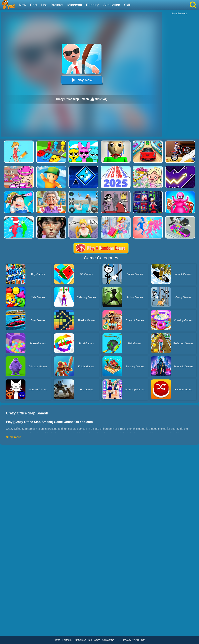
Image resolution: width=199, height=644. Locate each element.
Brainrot (57, 5)
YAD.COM (140, 640)
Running (93, 5)
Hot (44, 5)
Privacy (127, 640)
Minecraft (75, 5)
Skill (127, 5)
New (22, 5)
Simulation (112, 5)
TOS (119, 640)
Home (57, 640)
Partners (67, 640)
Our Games (80, 640)
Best (34, 5)
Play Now (82, 80)
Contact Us (108, 640)
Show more (13, 437)
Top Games (94, 640)
